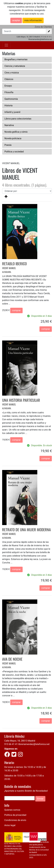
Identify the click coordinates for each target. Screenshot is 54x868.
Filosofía (9, 92)
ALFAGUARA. (7, 272)
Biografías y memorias (16, 59)
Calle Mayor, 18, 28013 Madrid (20, 741)
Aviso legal (10, 825)
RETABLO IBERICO (14, 264)
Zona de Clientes (43, 27)
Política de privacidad (15, 815)
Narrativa (9, 125)
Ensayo (8, 86)
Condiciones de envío (15, 820)
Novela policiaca (13, 138)
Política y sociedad (14, 152)
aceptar (16, 20)
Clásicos (9, 79)
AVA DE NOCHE (12, 659)
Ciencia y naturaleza (15, 66)
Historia (8, 106)
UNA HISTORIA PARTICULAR (21, 400)
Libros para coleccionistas (18, 119)
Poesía (8, 145)
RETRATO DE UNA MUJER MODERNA (26, 530)
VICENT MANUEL (9, 268)
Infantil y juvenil (12, 112)
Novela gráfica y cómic (16, 132)
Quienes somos (12, 810)
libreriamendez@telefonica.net (34, 744)
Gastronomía (11, 99)
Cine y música (12, 73)
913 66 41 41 (46, 37)
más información (33, 20)
